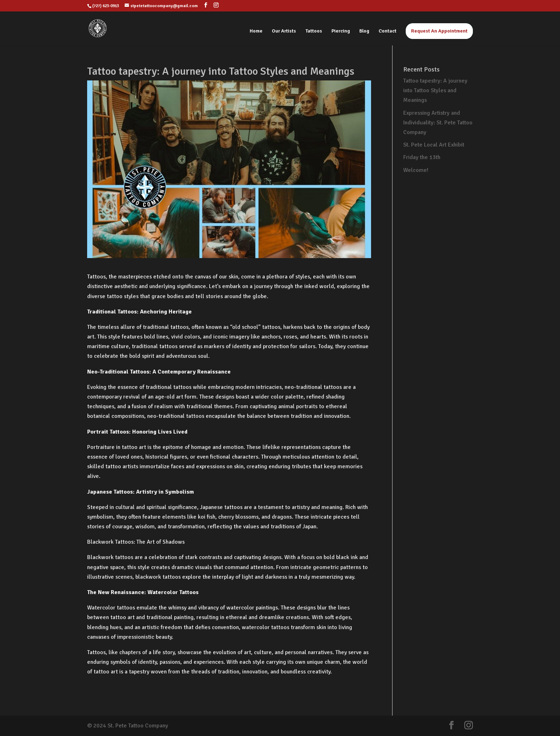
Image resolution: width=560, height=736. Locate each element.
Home (256, 31)
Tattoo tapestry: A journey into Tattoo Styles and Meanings (435, 90)
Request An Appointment (439, 31)
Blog (364, 31)
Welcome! (416, 170)
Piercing (341, 31)
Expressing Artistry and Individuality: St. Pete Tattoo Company (438, 123)
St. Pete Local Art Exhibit (434, 145)
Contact (387, 31)
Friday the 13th (422, 157)
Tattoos (314, 31)
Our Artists (284, 31)
